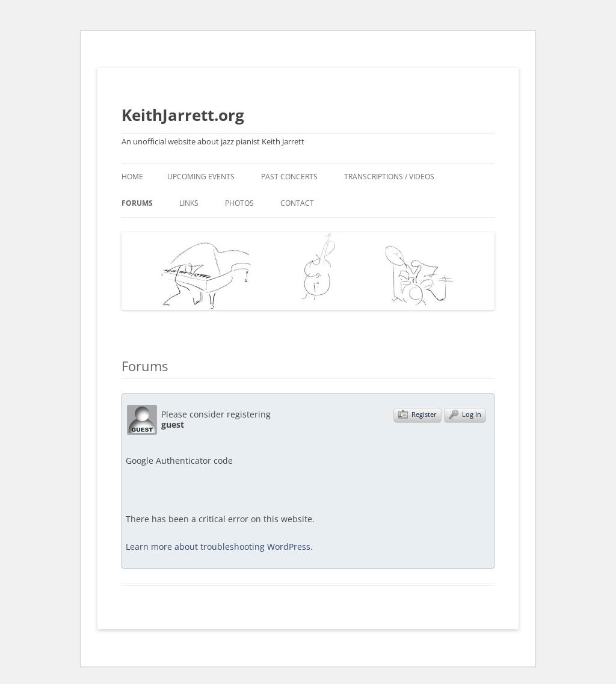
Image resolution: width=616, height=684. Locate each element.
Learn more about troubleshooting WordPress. (219, 547)
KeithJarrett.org (183, 115)
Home (132, 177)
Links (189, 203)
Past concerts (289, 177)
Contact (297, 203)
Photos (239, 203)
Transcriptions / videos (389, 177)
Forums (137, 203)
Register (417, 414)
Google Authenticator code (179, 467)
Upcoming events (201, 177)
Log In (465, 414)
